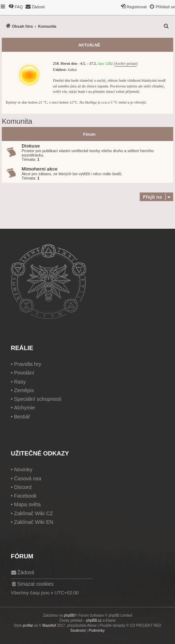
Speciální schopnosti (38, 399)
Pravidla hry (28, 364)
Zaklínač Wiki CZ (33, 513)
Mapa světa (27, 504)
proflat (28, 625)
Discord (23, 487)
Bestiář (22, 417)
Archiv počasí (125, 64)
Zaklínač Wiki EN (34, 522)
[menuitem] (15, 7)
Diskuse (31, 146)
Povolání (24, 373)
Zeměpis (24, 390)
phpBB (69, 615)
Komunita (17, 121)
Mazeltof (49, 625)
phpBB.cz (94, 620)
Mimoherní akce (40, 169)
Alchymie (24, 408)
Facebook (25, 496)
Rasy (20, 382)
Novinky (23, 470)
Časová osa (28, 479)
